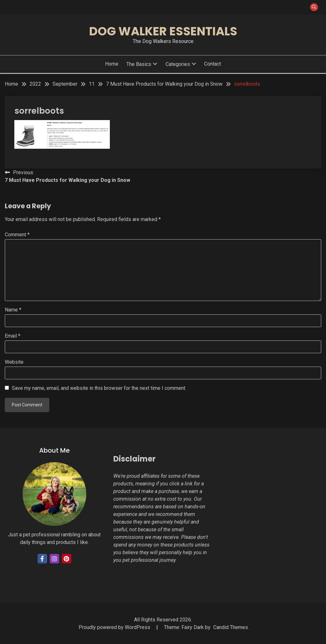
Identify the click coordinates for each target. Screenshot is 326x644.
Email (13, 336)
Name (13, 310)
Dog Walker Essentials (163, 31)
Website (14, 362)
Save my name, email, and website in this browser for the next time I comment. (99, 388)
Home (112, 64)
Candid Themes (231, 627)
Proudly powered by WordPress (115, 627)
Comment (17, 235)
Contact (213, 64)
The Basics (139, 64)
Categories (178, 64)
